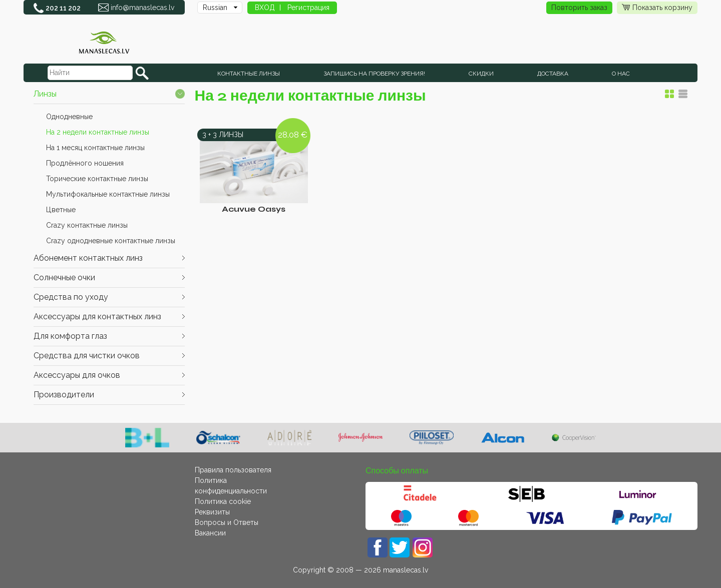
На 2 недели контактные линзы (98, 132)
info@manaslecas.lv (142, 8)
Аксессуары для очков (77, 375)
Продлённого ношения (85, 163)
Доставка (553, 74)
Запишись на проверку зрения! (374, 74)
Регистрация (308, 8)
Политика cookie (223, 501)
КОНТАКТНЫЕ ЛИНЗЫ (249, 74)
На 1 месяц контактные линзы (95, 148)
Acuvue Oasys (254, 209)
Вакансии (210, 533)
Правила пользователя (233, 470)
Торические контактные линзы (97, 179)
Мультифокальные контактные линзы (108, 194)
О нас (621, 74)
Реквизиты (212, 512)
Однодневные (69, 117)
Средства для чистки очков (87, 356)
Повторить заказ (579, 8)
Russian (215, 8)
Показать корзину (657, 8)
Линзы (45, 94)
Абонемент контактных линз (88, 258)
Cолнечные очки (64, 277)
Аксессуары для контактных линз (97, 317)
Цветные (61, 210)
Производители (64, 395)
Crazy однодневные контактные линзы (111, 241)
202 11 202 (63, 8)
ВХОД (265, 8)
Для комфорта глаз (70, 336)
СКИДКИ (481, 74)
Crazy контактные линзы (87, 225)
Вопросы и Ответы (227, 522)
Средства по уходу (71, 297)
